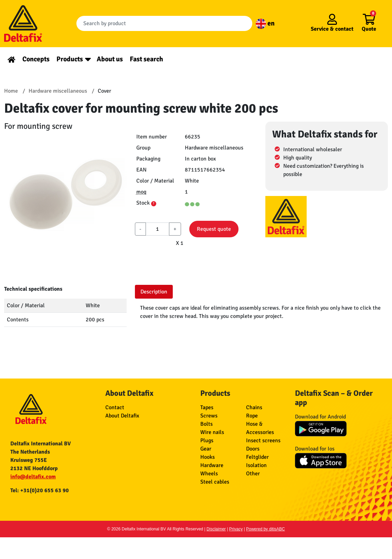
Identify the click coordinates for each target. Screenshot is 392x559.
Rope (252, 416)
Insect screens (263, 441)
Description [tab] (154, 292)
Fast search (146, 59)
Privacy (236, 529)
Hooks (208, 457)
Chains (254, 407)
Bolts (206, 424)
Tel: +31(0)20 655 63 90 (40, 490)
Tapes (207, 407)
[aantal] (157, 229)
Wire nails (212, 432)
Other (253, 474)
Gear (206, 449)
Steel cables (215, 482)
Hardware (212, 465)
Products (70, 59)
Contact (115, 407)
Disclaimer (216, 529)
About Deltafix (122, 416)
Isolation (256, 465)
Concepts (36, 59)
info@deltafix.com (33, 477)
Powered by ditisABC (266, 529)
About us (110, 59)
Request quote (214, 229)
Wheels (209, 474)
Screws (209, 416)
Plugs (207, 441)
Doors (253, 449)
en (265, 23)
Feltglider (257, 457)
